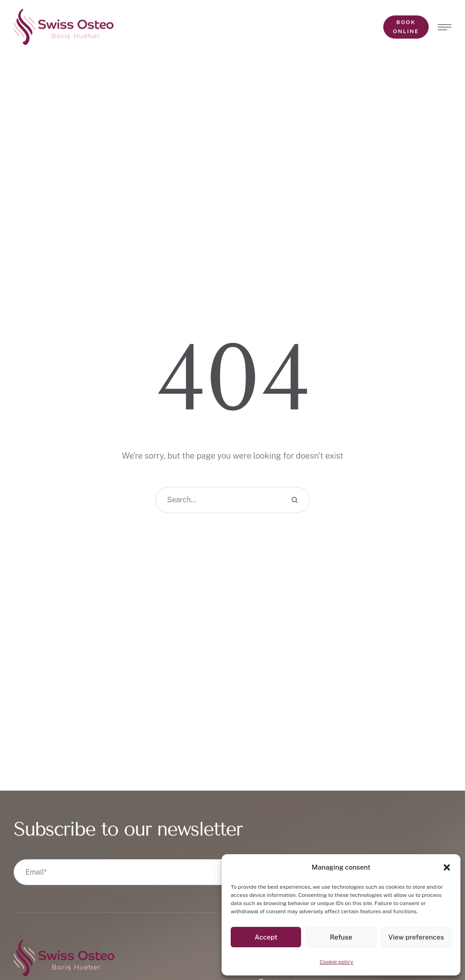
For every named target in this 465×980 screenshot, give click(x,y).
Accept (266, 937)
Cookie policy (336, 962)
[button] (447, 867)
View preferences (416, 937)
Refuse (341, 937)
